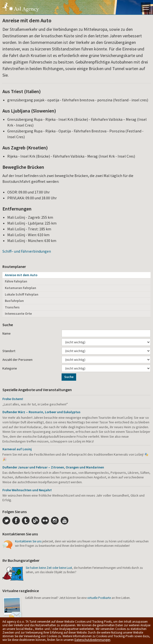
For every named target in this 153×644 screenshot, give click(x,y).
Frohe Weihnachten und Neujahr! (27, 490)
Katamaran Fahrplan (20, 288)
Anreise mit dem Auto (21, 275)
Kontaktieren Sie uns (28, 541)
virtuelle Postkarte (99, 598)
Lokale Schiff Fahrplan (22, 294)
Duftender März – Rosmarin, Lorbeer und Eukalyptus (41, 412)
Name (7, 333)
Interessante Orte (18, 314)
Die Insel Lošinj (21, 7)
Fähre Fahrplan (16, 281)
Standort (9, 351)
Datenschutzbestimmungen (92, 640)
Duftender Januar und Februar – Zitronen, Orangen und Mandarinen (53, 467)
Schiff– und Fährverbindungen (27, 251)
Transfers (12, 307)
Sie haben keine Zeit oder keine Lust (49, 568)
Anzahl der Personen (17, 360)
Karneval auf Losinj (17, 449)
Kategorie (10, 368)
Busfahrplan (14, 301)
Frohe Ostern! (13, 399)
